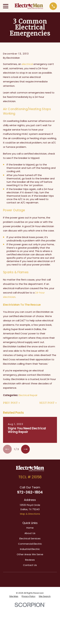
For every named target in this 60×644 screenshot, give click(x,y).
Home (30, 528)
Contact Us (30, 565)
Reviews (30, 560)
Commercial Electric (30, 544)
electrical (27, 64)
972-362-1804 (30, 492)
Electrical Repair (28, 395)
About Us (30, 533)
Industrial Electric (30, 549)
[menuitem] (14, 596)
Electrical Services (30, 538)
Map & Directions (30, 514)
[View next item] (25, 449)
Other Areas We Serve (30, 554)
